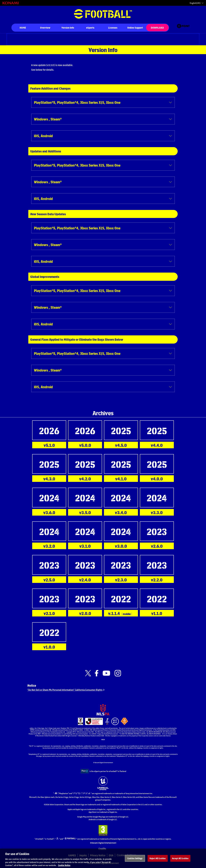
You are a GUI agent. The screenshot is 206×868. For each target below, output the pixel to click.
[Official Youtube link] (106, 673)
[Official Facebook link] (97, 673)
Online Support (135, 28)
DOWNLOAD (157, 28)
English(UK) (195, 3)
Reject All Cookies (158, 861)
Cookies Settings (135, 861)
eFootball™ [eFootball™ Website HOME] (103, 14)
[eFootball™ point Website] (183, 28)
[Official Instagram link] (118, 673)
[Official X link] (88, 673)
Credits (102, 851)
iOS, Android (43, 136)
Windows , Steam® (48, 119)
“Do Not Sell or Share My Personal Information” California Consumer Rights (67, 691)
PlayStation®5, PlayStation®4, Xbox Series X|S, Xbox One (77, 102)
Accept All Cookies (180, 861)
